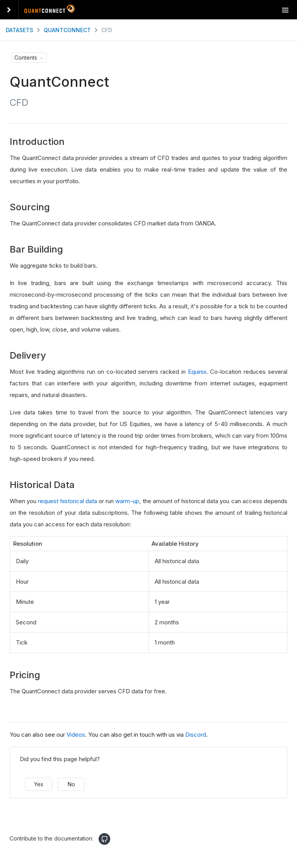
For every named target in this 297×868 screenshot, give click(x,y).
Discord (196, 735)
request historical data (67, 501)
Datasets (20, 30)
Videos (76, 735)
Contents (26, 58)
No (71, 784)
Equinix (197, 372)
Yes (39, 784)
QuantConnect (67, 30)
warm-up (127, 501)
